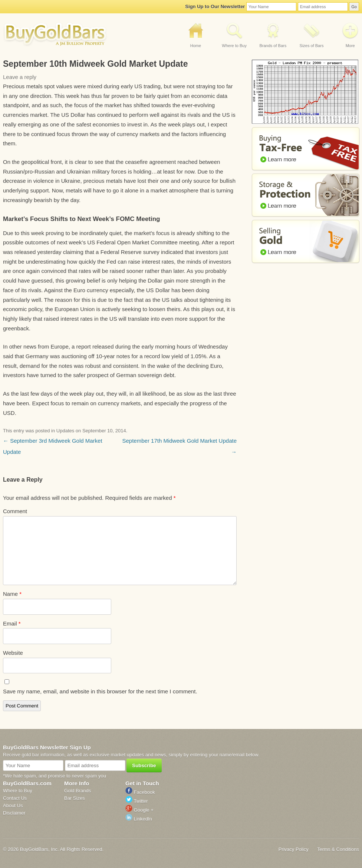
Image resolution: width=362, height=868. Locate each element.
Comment (15, 511)
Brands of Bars (273, 46)
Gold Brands (78, 791)
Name (12, 594)
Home (196, 46)
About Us (13, 806)
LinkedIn (139, 819)
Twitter (137, 801)
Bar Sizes (75, 798)
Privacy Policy (294, 849)
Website (13, 653)
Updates (65, 431)
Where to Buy (234, 46)
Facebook (140, 792)
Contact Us (15, 798)
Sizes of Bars (312, 46)
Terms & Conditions (338, 849)
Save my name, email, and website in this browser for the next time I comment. (100, 691)
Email (12, 623)
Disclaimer (14, 813)
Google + (139, 810)
